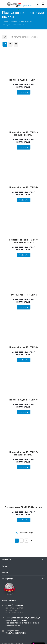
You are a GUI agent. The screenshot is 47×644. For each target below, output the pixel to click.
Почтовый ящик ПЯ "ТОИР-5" (24, 295)
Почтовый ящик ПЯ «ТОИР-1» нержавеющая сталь (24, 134)
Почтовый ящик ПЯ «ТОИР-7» (24, 400)
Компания (7, 560)
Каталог (6, 566)
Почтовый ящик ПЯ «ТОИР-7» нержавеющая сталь (24, 454)
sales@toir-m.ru (25, 6)
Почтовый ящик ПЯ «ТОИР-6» (24, 347)
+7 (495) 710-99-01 (14, 605)
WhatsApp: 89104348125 (16, 633)
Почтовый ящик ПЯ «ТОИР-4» (24, 187)
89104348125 (25, 9)
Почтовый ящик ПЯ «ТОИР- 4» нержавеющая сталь (24, 241)
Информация (8, 579)
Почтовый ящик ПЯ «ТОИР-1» (24, 80)
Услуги (5, 572)
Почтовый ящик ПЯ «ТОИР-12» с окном (24, 507)
